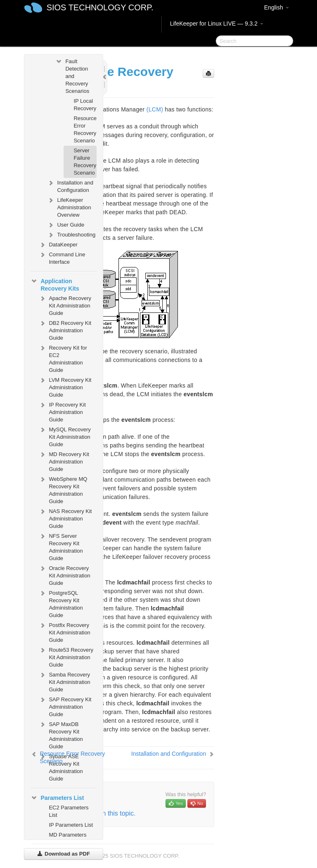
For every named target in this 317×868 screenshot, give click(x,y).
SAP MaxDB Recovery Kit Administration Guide (61, 734)
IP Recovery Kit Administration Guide (62, 411)
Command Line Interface (62, 257)
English (277, 7)
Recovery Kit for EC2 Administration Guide (63, 358)
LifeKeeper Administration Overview (69, 207)
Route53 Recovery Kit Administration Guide (66, 656)
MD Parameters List (67, 838)
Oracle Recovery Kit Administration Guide (64, 575)
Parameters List (57, 798)
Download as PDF (63, 854)
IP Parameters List (71, 825)
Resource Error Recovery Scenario (85, 129)
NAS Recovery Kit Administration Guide (65, 518)
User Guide (66, 225)
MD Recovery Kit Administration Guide (64, 461)
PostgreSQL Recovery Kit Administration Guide (61, 603)
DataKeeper (58, 245)
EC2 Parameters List (69, 811)
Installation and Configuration (70, 186)
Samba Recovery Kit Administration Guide (64, 681)
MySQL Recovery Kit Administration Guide (65, 436)
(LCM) (155, 109)
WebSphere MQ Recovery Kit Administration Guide (63, 489)
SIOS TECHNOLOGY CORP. (100, 7)
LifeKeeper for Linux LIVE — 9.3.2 (217, 24)
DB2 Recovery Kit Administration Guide (65, 330)
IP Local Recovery (85, 105)
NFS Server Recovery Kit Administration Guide (61, 546)
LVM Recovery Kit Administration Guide (65, 387)
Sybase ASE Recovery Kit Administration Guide (61, 767)
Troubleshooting (71, 235)
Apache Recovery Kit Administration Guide (65, 305)
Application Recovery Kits (55, 284)
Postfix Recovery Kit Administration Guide (64, 632)
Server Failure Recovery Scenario (85, 162)
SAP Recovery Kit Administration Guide (65, 706)
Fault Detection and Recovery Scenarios (72, 75)
